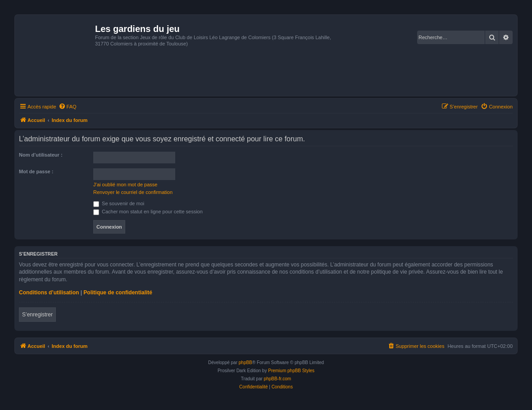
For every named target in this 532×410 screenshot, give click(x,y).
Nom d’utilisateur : (41, 155)
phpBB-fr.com (278, 379)
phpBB (246, 363)
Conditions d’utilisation (49, 293)
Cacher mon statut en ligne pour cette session (148, 212)
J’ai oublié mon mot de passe (125, 185)
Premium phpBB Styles (291, 371)
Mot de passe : (36, 171)
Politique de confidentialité (118, 293)
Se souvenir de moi (119, 203)
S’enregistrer (37, 315)
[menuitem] (68, 107)
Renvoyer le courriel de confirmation (133, 192)
